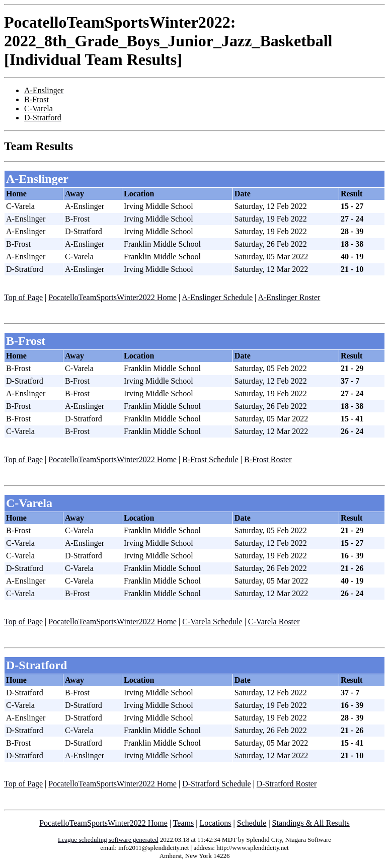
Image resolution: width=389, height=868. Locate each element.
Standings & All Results (311, 823)
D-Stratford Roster (287, 784)
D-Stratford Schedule (216, 784)
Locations (215, 823)
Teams (184, 823)
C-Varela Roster (274, 622)
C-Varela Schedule (212, 622)
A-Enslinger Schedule (217, 297)
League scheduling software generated (108, 840)
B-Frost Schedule (210, 459)
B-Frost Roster (268, 459)
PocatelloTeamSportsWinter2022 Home (112, 297)
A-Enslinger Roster (289, 297)
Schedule (252, 823)
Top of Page (23, 297)
